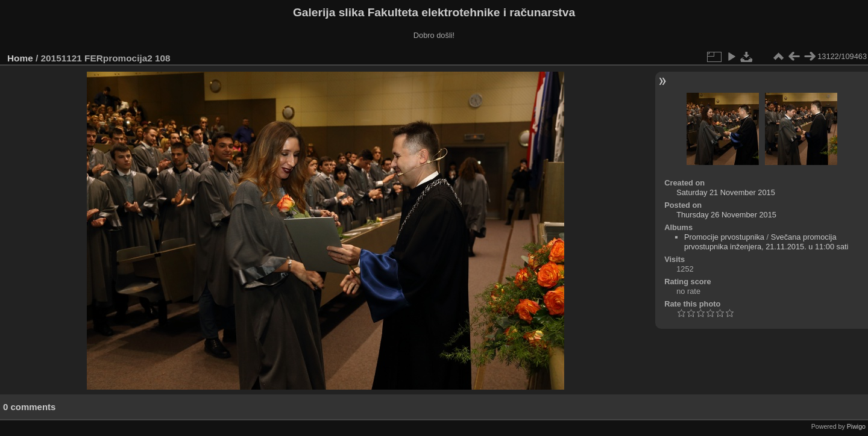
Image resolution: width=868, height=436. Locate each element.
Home (20, 58)
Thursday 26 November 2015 (726, 215)
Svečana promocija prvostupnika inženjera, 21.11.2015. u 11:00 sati (766, 242)
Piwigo (856, 426)
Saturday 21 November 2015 (726, 192)
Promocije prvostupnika (724, 237)
